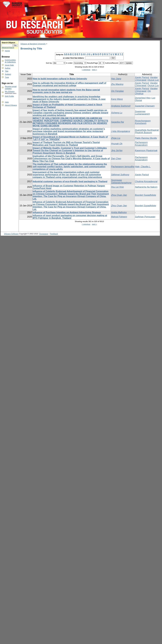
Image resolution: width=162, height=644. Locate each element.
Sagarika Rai (118, 122)
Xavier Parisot (142, 77)
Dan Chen (116, 159)
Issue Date (9, 65)
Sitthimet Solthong (120, 175)
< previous (86, 70)
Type (7, 77)
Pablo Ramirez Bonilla (146, 138)
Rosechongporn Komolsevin (143, 122)
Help (7, 102)
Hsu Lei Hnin (118, 187)
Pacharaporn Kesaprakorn (141, 144)
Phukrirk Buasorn (143, 133)
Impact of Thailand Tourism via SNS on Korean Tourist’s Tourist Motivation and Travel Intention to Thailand (66, 144)
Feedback (54, 234)
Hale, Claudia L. (143, 167)
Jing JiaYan (117, 150)
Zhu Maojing (117, 84)
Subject (8, 74)
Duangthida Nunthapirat (147, 130)
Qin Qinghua (143, 92)
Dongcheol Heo (143, 98)
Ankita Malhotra (119, 212)
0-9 (66, 54)
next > (94, 70)
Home (7, 51)
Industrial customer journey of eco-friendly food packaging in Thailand (70, 181)
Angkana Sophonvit (121, 106)
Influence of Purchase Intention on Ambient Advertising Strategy (67, 212)
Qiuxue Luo (153, 80)
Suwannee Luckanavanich (142, 113)
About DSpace (11, 105)
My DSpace (10, 91)
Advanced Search (8, 48)
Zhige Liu (116, 138)
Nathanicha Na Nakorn (146, 187)
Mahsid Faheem (119, 217)
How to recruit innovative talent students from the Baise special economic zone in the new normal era (66, 91)
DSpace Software (11, 234)
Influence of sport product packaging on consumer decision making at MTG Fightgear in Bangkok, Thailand (70, 217)
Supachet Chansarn (145, 106)
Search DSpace (8, 43)
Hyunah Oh (117, 144)
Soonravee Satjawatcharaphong (121, 181)
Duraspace (44, 234)
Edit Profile (9, 96)
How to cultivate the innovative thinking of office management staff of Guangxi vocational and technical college (69, 84)
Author (8, 68)
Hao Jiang (116, 79)
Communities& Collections (10, 61)
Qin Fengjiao (117, 91)
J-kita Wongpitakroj (121, 131)
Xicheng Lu (117, 113)
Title (7, 71)
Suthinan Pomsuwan (145, 217)
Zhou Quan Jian (119, 195)
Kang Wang (117, 99)
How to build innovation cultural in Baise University (60, 79)
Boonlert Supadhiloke (145, 195)
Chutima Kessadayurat (146, 181)
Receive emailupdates (11, 87)
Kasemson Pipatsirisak (146, 150)
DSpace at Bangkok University (33, 44)
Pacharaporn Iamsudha (123, 167)
